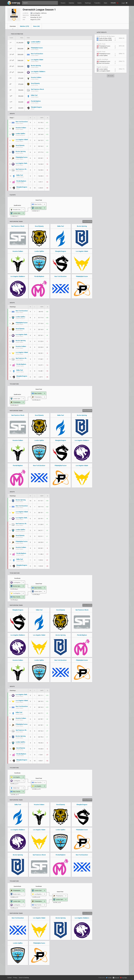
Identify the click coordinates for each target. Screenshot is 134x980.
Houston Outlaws (18, 251)
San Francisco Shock (18, 226)
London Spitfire (39, 251)
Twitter (109, 978)
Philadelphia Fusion (82, 276)
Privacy (15, 978)
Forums (63, 3)
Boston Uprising (82, 226)
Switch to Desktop (24, 978)
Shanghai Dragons (61, 251)
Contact (10, 978)
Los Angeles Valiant (82, 251)
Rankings (88, 3)
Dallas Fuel (60, 226)
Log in (124, 3)
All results (111, 76)
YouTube (123, 978)
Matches (71, 3)
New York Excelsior (61, 276)
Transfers (97, 3)
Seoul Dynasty (39, 226)
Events (80, 3)
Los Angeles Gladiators (18, 276)
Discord (116, 978)
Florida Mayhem (39, 276)
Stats (105, 3)
